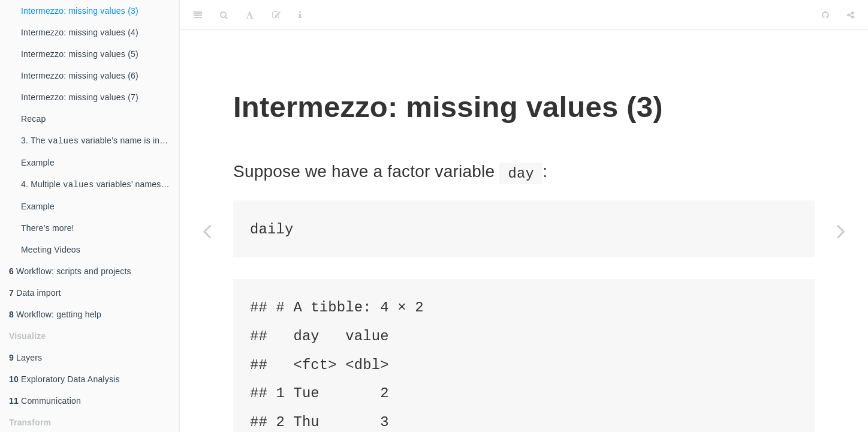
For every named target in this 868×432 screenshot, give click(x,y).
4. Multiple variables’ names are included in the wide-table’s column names (100, 186)
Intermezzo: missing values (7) (80, 97)
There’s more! (48, 230)
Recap (33, 119)
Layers (25, 360)
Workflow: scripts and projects (70, 274)
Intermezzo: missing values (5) (80, 54)
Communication (45, 403)
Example (38, 164)
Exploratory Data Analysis (64, 382)
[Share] (851, 15)
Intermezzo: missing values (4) (80, 32)
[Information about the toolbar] (300, 15)
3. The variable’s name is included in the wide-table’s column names (100, 141)
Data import (35, 295)
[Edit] (276, 15)
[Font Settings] (250, 15)
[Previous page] (207, 231)
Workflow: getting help (55, 317)
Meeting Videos (51, 252)
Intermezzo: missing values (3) (80, 11)
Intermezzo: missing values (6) (80, 76)
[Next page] (841, 231)
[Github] (825, 15)
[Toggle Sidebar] (198, 15)
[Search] (224, 15)
